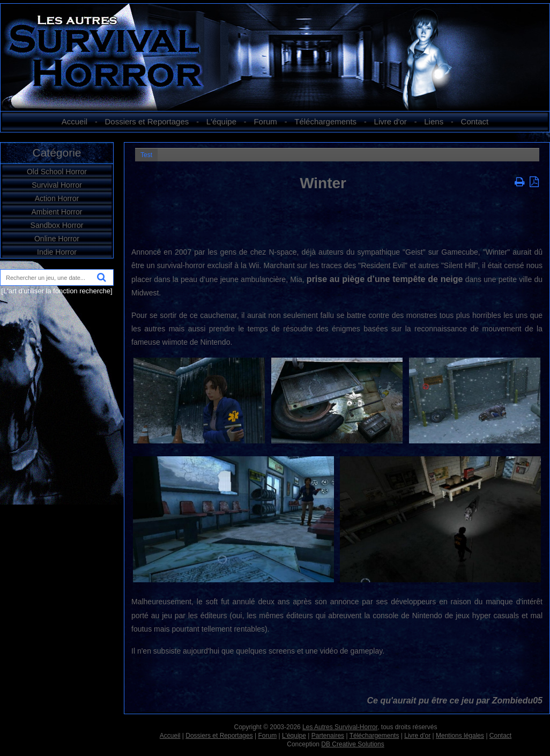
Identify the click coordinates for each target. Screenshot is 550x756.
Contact (475, 121)
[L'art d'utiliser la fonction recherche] (57, 291)
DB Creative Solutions (352, 744)
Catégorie (57, 153)
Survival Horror (57, 185)
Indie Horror (57, 252)
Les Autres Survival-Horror (340, 727)
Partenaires (328, 736)
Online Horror (57, 239)
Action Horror (57, 198)
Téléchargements (325, 121)
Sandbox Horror (57, 225)
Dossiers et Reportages (147, 121)
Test (146, 155)
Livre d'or (391, 121)
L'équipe (221, 121)
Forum (265, 121)
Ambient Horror (57, 212)
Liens (434, 121)
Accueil (75, 121)
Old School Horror (57, 172)
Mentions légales (460, 736)
